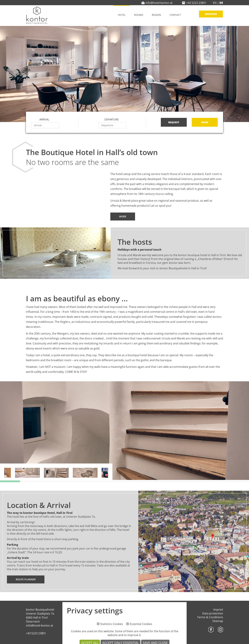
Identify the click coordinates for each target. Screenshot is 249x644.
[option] (124, 431)
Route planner (26, 579)
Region (156, 15)
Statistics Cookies (112, 638)
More (123, 216)
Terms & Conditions (210, 617)
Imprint (218, 610)
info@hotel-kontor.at (40, 625)
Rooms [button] (139, 15)
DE (221, 3)
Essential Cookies (141, 638)
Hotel (122, 15)
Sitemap (218, 621)
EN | (216, 3)
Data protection (213, 613)
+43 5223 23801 (36, 633)
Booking (211, 14)
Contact (175, 15)
